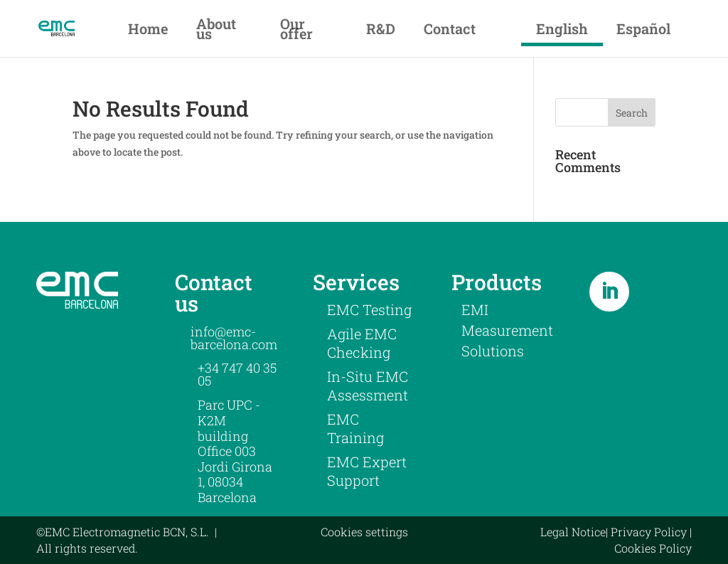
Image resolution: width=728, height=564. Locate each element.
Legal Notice (573, 532)
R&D (381, 28)
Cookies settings (364, 532)
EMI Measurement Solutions (507, 330)
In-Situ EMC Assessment (368, 385)
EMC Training (355, 428)
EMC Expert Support (367, 471)
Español (643, 28)
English (562, 28)
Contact (450, 28)
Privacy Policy (649, 532)
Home (148, 28)
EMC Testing (369, 309)
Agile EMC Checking (362, 343)
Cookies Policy (653, 548)
